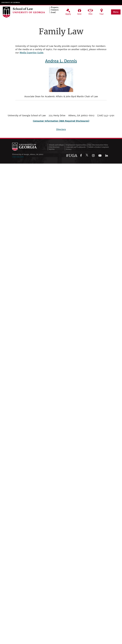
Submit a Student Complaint (99, 147)
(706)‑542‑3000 (18, 157)
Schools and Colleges (56, 145)
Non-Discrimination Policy (98, 145)
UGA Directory (54, 147)
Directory (61, 129)
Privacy (69, 149)
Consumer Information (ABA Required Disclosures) (61, 121)
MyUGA (52, 149)
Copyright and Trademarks (76, 147)
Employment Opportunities (76, 145)
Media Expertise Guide (31, 53)
